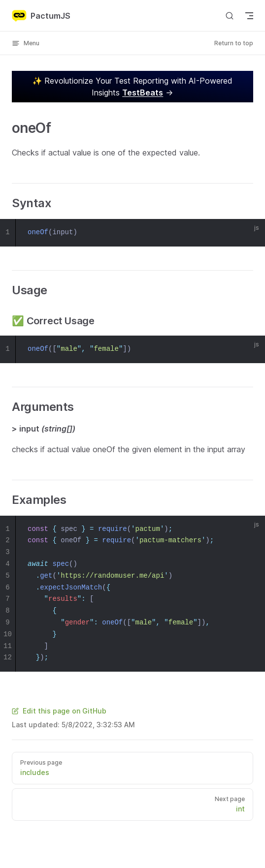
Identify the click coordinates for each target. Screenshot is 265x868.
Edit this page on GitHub (59, 711)
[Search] (230, 15)
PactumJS (41, 16)
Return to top (234, 43)
